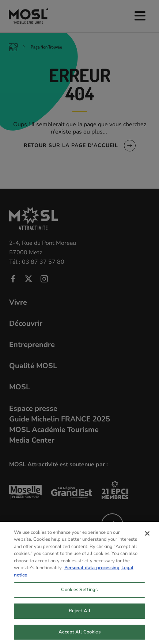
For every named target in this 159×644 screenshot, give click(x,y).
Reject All (79, 615)
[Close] (147, 537)
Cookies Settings (79, 594)
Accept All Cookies (79, 636)
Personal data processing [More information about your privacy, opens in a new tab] (92, 572)
